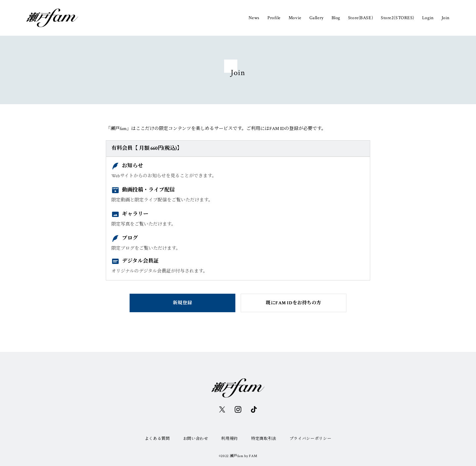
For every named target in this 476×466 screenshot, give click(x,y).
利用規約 (230, 439)
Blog (336, 18)
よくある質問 (157, 439)
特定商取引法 (264, 439)
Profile (274, 18)
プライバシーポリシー (310, 439)
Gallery (317, 18)
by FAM (251, 456)
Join (446, 18)
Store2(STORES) (397, 18)
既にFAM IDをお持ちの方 (294, 303)
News (254, 18)
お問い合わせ (196, 439)
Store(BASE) (360, 18)
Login (428, 18)
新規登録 (182, 303)
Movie (295, 18)
